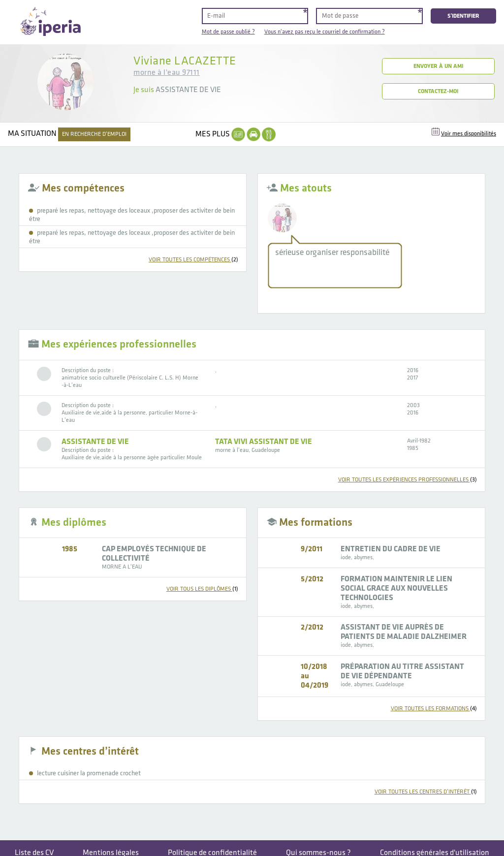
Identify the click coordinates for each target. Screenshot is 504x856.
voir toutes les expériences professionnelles (408, 480)
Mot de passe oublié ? (228, 32)
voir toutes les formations (434, 709)
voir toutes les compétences (193, 260)
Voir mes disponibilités (469, 134)
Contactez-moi (438, 91)
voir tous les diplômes (202, 589)
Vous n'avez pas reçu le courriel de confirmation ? (325, 32)
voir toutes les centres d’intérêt (426, 792)
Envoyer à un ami (438, 66)
